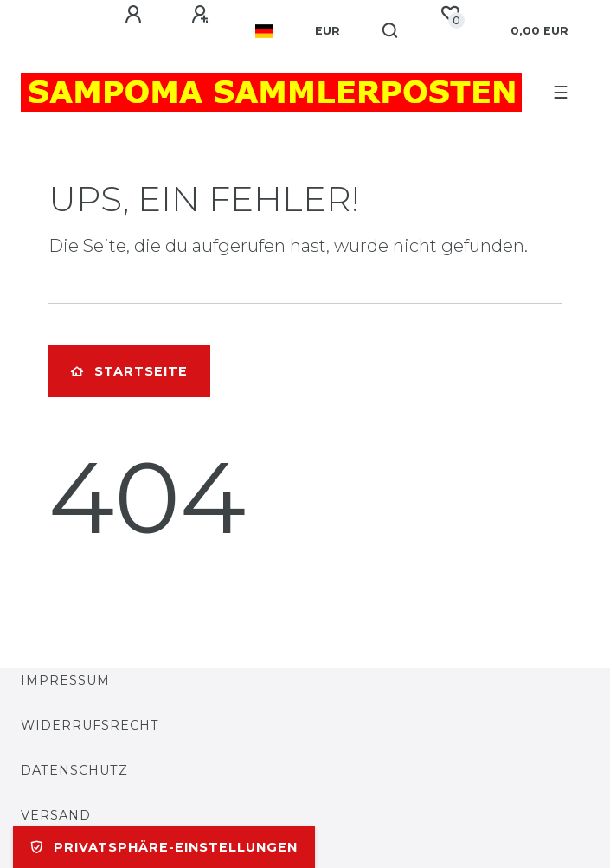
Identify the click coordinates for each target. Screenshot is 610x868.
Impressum (65, 680)
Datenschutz (74, 770)
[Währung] (327, 31)
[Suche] (391, 31)
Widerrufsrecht (90, 725)
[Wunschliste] (450, 14)
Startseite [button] (129, 371)
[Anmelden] (136, 15)
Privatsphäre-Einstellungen (164, 847)
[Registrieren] (202, 15)
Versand (56, 815)
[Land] (264, 31)
